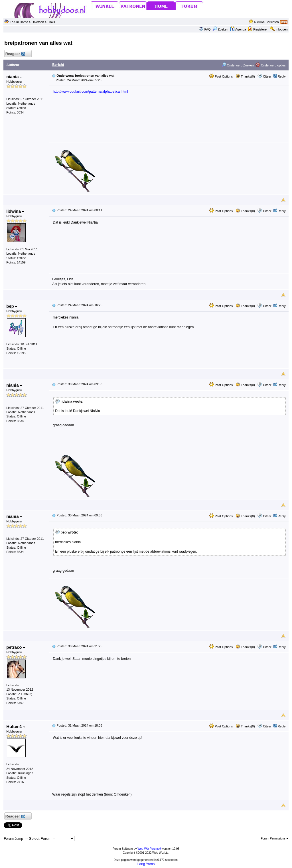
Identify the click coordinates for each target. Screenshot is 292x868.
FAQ (208, 29)
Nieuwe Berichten (266, 22)
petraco (16, 647)
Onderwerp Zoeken (238, 65)
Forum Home (19, 22)
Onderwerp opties (271, 65)
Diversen (38, 22)
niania (14, 77)
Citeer (267, 76)
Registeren (261, 29)
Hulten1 (16, 726)
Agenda (238, 29)
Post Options (221, 76)
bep (12, 306)
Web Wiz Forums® (149, 849)
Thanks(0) (245, 76)
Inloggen (282, 29)
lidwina (15, 211)
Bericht (58, 65)
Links (51, 22)
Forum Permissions (275, 838)
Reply (282, 76)
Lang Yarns (146, 864)
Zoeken (220, 29)
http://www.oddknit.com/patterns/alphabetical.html (90, 92)
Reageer (15, 54)
